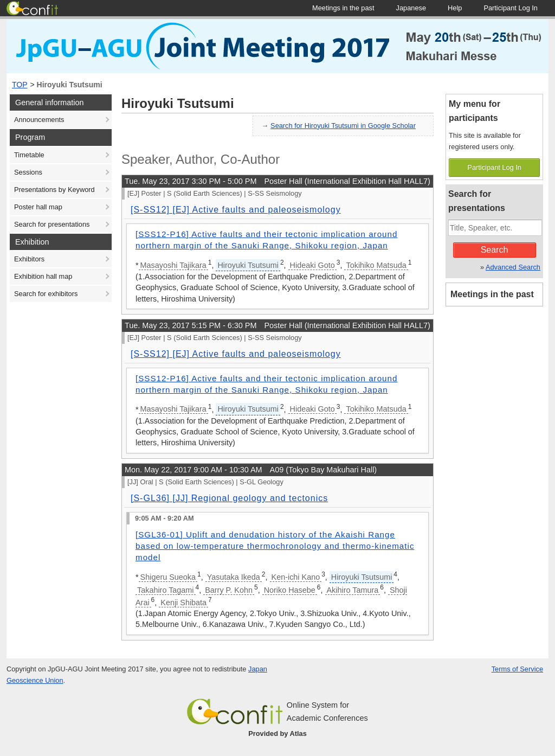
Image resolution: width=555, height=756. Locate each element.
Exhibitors (29, 259)
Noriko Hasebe (290, 590)
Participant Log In (494, 167)
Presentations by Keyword (54, 190)
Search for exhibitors (46, 294)
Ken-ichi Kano (296, 577)
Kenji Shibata (183, 603)
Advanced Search (513, 267)
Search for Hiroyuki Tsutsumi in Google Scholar (343, 126)
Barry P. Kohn (229, 590)
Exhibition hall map (43, 276)
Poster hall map (38, 207)
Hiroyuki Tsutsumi (70, 85)
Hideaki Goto (312, 265)
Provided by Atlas (277, 733)
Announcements (39, 120)
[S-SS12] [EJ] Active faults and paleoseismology (236, 210)
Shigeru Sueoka (168, 577)
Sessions (28, 172)
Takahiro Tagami (166, 590)
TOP (20, 85)
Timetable (29, 155)
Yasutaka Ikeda (234, 577)
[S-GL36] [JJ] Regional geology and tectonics (229, 498)
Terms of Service (517, 669)
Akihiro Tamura (353, 590)
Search (495, 250)
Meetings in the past (492, 294)
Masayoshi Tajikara (173, 265)
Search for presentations (52, 224)
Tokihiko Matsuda (376, 265)
